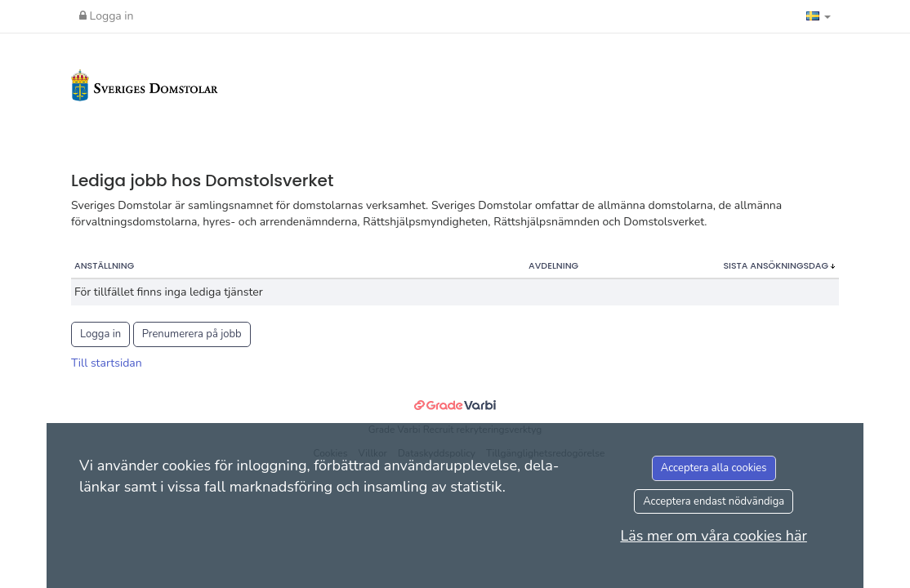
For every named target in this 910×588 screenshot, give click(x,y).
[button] (819, 16)
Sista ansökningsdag (777, 265)
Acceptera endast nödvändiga (714, 501)
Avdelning (553, 265)
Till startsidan (107, 363)
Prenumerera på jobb (192, 334)
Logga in (107, 16)
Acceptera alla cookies (714, 468)
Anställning (104, 265)
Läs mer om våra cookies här (714, 536)
